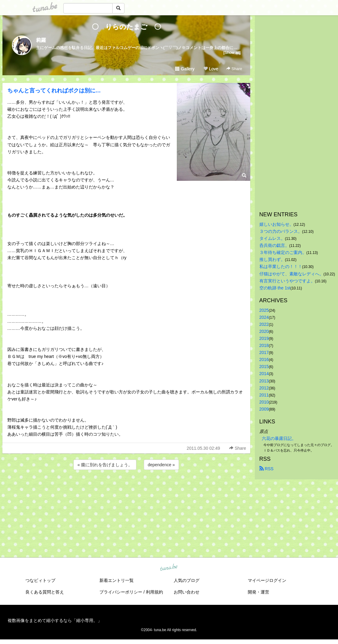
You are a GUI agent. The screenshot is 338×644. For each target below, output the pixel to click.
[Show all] (232, 52)
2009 (264, 409)
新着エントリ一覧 (117, 580)
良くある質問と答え (45, 592)
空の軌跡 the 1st (275, 288)
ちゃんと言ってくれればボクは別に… (54, 91)
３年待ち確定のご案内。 (283, 252)
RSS (267, 469)
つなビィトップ (40, 580)
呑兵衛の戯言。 (274, 245)
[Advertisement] (126, 488)
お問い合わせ (187, 592)
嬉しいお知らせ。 (277, 224)
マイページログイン (267, 580)
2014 (264, 374)
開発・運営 (258, 592)
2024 (264, 317)
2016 (264, 359)
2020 (264, 331)
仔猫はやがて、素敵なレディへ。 (292, 274)
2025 (264, 310)
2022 (264, 324)
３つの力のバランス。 (281, 231)
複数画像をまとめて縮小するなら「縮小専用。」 (55, 620)
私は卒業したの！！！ (281, 266)
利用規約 (154, 592)
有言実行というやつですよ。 (287, 281)
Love (211, 69)
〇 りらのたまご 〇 (130, 27)
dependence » (161, 465)
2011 (264, 395)
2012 (264, 388)
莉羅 (41, 40)
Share (234, 69)
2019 (264, 338)
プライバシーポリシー (121, 592)
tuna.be (169, 568)
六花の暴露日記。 (279, 438)
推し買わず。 (272, 259)
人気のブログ (187, 580)
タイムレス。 (272, 238)
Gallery (185, 69)
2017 (264, 352)
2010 (264, 402)
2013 (264, 381)
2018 (264, 345)
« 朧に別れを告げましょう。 (105, 465)
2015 (264, 367)
